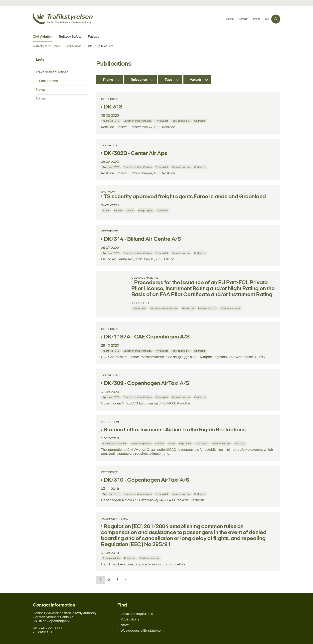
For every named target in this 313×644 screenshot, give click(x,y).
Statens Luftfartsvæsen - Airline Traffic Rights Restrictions (175, 430)
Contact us (44, 632)
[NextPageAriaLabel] (125, 580)
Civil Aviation (43, 37)
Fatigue (94, 37)
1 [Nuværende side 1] (100, 580)
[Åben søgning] (276, 19)
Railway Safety (70, 37)
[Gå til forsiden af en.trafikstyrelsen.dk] (128, 19)
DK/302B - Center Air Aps (135, 154)
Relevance (139, 80)
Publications (130, 620)
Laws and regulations (137, 614)
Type (168, 80)
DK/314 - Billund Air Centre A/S (142, 239)
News (125, 625)
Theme (108, 80)
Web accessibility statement (142, 631)
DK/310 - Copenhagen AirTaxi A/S (147, 480)
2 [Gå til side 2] (109, 580)
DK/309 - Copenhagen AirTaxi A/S (147, 384)
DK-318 (113, 107)
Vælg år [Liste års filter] (196, 80)
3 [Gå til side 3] (118, 580)
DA (267, 19)
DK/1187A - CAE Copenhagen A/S (147, 337)
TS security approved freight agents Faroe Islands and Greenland (185, 197)
